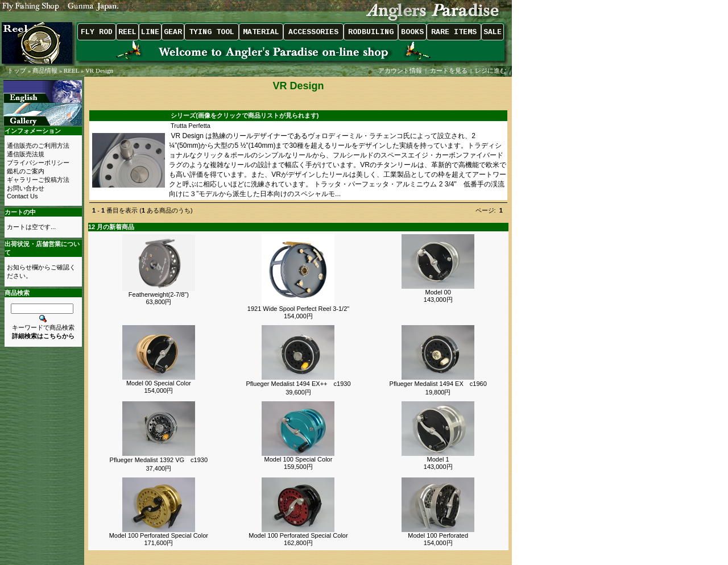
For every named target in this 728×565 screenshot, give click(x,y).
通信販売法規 (26, 154)
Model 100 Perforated (438, 535)
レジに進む (491, 70)
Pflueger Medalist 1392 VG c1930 (159, 460)
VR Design (99, 70)
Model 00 (438, 292)
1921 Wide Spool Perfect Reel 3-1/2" (298, 309)
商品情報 (45, 70)
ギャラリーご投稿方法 (38, 180)
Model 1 (438, 459)
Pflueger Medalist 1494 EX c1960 (438, 384)
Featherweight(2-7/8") (159, 294)
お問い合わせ (26, 188)
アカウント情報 (400, 70)
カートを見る (449, 70)
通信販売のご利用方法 (38, 146)
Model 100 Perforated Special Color (159, 535)
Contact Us (22, 196)
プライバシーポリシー (38, 163)
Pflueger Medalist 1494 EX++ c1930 (298, 384)
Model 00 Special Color (159, 383)
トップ (17, 70)
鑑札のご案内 (26, 171)
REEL (71, 70)
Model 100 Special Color (299, 459)
